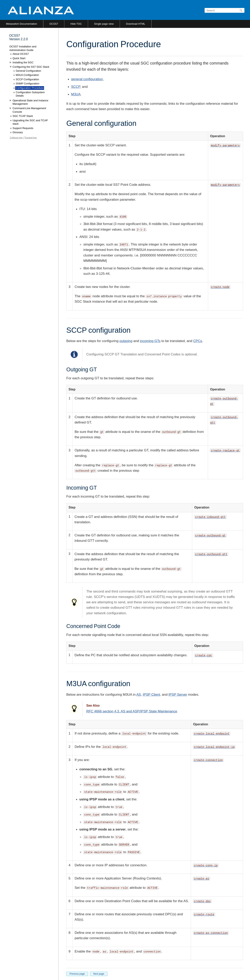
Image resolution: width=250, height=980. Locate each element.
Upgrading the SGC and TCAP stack (30, 122)
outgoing (126, 341)
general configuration (87, 79)
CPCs (198, 341)
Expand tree (31, 138)
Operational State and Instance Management (30, 102)
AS (139, 695)
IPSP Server (178, 695)
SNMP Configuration (27, 84)
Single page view (104, 24)
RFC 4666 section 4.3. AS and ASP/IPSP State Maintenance (132, 711)
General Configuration (28, 71)
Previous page (77, 974)
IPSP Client (151, 695)
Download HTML (136, 24)
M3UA (76, 94)
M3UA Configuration (27, 75)
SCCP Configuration (27, 79)
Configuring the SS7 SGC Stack (31, 67)
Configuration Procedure (30, 88)
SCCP (76, 87)
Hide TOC (76, 24)
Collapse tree (16, 138)
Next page (99, 974)
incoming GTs (150, 341)
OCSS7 (54, 24)
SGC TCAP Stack (23, 116)
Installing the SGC (23, 62)
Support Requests (23, 128)
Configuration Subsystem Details (30, 94)
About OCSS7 (21, 54)
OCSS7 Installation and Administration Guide (23, 48)
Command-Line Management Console (29, 110)
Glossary (18, 132)
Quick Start (19, 58)
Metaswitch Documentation (22, 24)
